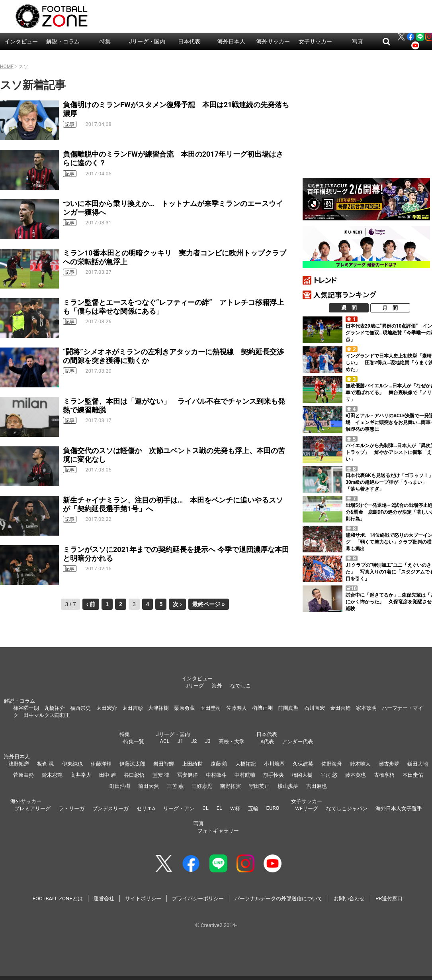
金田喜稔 (340, 708)
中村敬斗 (216, 775)
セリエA (146, 808)
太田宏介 (107, 708)
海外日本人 (231, 41)
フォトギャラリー (218, 831)
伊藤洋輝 (101, 764)
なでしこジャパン (347, 808)
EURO (273, 808)
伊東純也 (72, 764)
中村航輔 (245, 775)
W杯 (235, 808)
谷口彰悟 (134, 775)
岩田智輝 (164, 764)
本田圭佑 (413, 775)
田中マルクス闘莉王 (47, 715)
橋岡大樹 (302, 775)
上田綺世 (192, 764)
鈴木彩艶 (52, 775)
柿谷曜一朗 (26, 708)
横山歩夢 (288, 786)
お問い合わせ (349, 898)
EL (219, 808)
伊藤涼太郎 (132, 764)
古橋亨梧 (384, 775)
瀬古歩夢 (389, 764)
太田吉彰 (133, 708)
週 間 (349, 308)
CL (205, 808)
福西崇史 (80, 708)
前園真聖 (288, 708)
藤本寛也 (356, 775)
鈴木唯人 (360, 764)
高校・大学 (232, 741)
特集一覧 (134, 741)
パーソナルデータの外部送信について (279, 898)
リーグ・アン (179, 808)
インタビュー (21, 41)
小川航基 (274, 764)
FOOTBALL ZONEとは (58, 898)
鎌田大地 (418, 764)
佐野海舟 (332, 764)
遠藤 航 (219, 764)
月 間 (390, 308)
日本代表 (189, 41)
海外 (217, 686)
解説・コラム (63, 41)
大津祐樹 (158, 708)
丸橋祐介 (55, 708)
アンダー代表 (297, 741)
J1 (180, 741)
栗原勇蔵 (184, 708)
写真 (358, 41)
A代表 (267, 741)
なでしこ (240, 686)
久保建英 (303, 764)
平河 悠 (329, 775)
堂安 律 (161, 775)
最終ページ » (209, 604)
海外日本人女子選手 (399, 808)
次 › (177, 604)
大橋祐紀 (246, 764)
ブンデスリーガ (110, 808)
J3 (207, 741)
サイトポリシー (143, 898)
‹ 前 (91, 604)
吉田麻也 (317, 786)
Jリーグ (195, 686)
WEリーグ (307, 808)
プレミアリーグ (32, 808)
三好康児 (202, 786)
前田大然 (149, 786)
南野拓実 (231, 786)
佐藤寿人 (237, 708)
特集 (105, 41)
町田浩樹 (120, 786)
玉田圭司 (211, 708)
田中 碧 (108, 775)
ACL (165, 741)
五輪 (253, 808)
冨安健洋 (188, 775)
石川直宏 (315, 708)
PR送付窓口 (389, 898)
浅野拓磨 (19, 764)
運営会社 (104, 898)
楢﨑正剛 (262, 708)
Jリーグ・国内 (147, 41)
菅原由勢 (23, 775)
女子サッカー (315, 41)
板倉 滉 (45, 764)
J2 (194, 741)
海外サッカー (273, 41)
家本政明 (366, 708)
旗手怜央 (274, 775)
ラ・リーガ (71, 808)
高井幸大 (81, 775)
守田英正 (259, 786)
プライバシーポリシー (198, 898)
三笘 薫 (175, 786)
